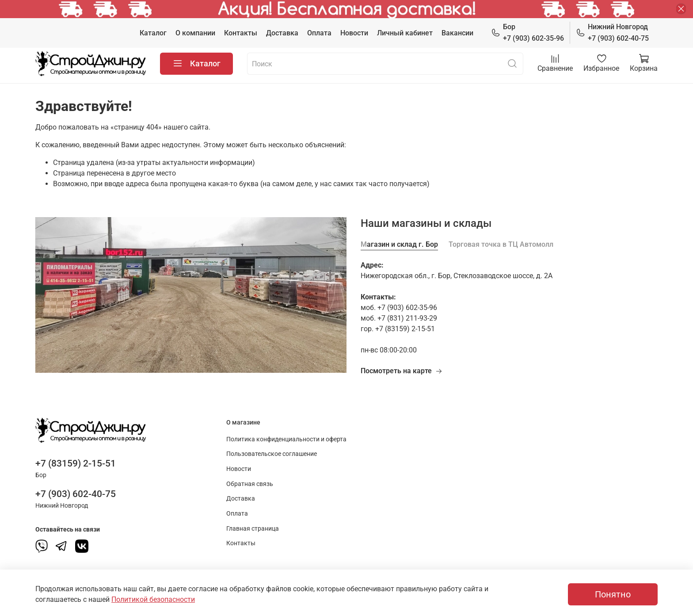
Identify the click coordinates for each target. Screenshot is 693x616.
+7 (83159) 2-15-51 (76, 463)
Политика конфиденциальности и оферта (286, 439)
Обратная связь (250, 484)
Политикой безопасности (153, 599)
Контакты (241, 33)
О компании (195, 33)
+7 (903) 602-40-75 (612, 32)
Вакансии (457, 33)
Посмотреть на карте (402, 371)
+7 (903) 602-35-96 (527, 32)
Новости (354, 33)
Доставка (282, 33)
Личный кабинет (405, 33)
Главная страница (253, 529)
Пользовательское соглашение (272, 454)
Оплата (319, 33)
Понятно (613, 594)
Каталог (153, 33)
